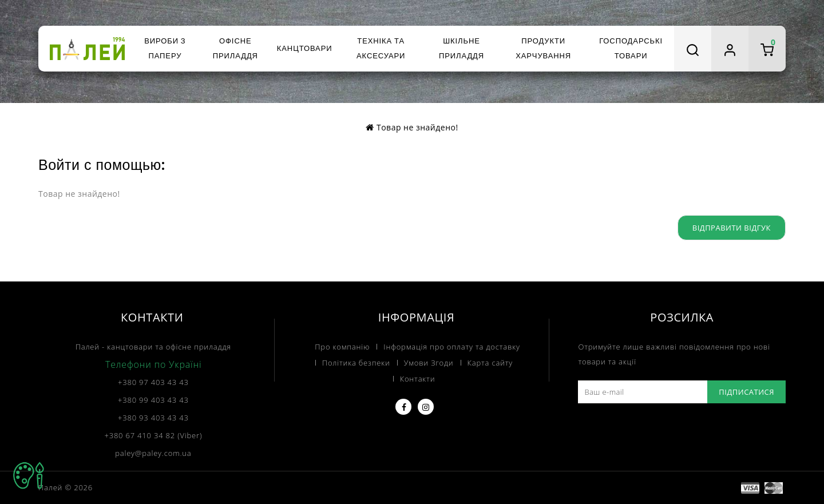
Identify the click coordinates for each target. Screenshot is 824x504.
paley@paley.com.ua (153, 453)
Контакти (418, 379)
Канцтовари (305, 48)
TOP (29, 475)
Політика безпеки (356, 363)
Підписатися (746, 392)
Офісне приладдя (235, 48)
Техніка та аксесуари (381, 48)
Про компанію (342, 347)
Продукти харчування (543, 48)
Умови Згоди (429, 363)
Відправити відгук (732, 228)
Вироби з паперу (165, 48)
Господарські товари (631, 48)
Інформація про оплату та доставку (451, 347)
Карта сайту (490, 363)
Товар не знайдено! (417, 127)
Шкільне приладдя (461, 48)
